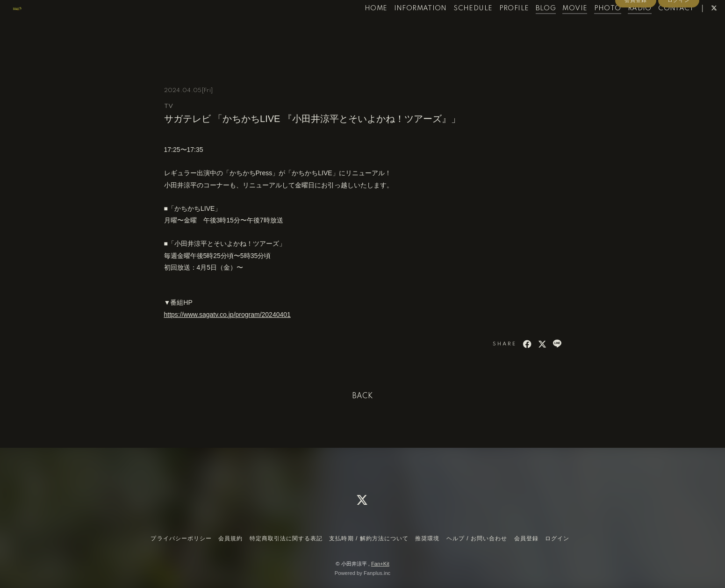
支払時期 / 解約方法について (369, 538)
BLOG (526, 27)
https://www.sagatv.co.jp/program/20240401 (227, 315)
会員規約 (230, 538)
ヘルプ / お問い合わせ (477, 538)
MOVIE (556, 27)
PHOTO (588, 27)
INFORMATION (401, 27)
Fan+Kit (380, 564)
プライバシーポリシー (181, 538)
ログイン (679, 43)
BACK (363, 396)
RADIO (621, 27)
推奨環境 (427, 538)
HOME (356, 27)
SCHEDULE (454, 27)
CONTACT (657, 27)
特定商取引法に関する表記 (286, 538)
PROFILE (495, 27)
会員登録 (636, 43)
